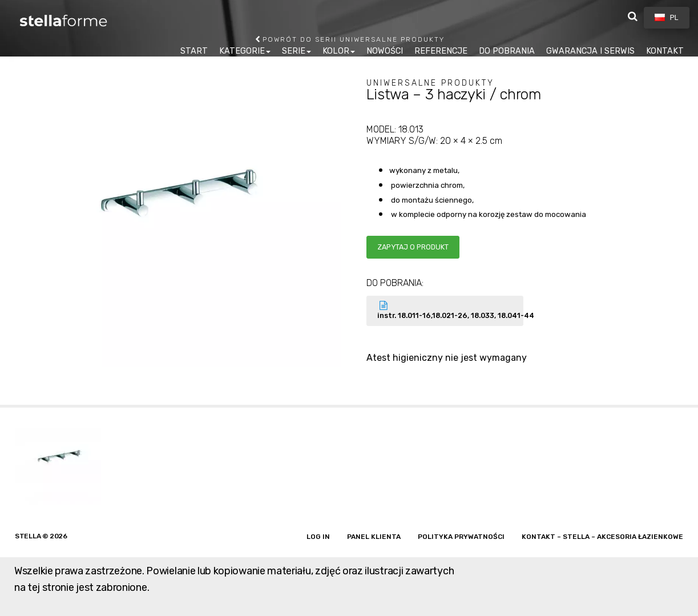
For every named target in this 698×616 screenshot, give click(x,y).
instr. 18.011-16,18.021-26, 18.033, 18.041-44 (451, 310)
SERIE (294, 51)
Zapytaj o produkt (413, 247)
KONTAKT (665, 51)
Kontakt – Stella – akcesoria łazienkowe (602, 537)
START (194, 51)
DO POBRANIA (507, 51)
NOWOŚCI (385, 51)
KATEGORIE (242, 51)
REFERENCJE (441, 51)
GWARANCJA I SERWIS (590, 51)
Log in (318, 537)
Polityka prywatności (461, 537)
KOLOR (336, 51)
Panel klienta (374, 537)
